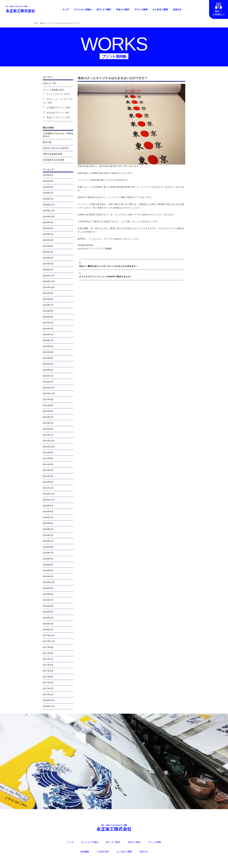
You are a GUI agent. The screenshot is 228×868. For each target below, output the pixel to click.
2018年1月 (48, 629)
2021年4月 (48, 470)
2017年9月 (48, 647)
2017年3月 (48, 683)
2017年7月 (48, 659)
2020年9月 (48, 506)
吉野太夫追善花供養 (53, 154)
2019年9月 (48, 547)
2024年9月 (48, 293)
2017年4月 (48, 677)
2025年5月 (48, 246)
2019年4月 (48, 570)
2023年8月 (48, 352)
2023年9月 (48, 346)
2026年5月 (48, 175)
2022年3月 (48, 423)
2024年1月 (48, 340)
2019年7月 (48, 553)
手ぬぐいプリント (55, 117)
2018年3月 (48, 618)
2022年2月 (48, 429)
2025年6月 (48, 240)
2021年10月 (49, 447)
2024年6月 (48, 311)
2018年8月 (48, 594)
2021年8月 (48, 452)
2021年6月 (48, 458)
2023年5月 (48, 364)
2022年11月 (49, 393)
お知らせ (177, 9)
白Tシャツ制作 (104, 9)
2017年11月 (49, 641)
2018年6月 (48, 606)
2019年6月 (48, 559)
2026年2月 (48, 193)
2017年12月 (49, 635)
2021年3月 (48, 476)
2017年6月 (48, 665)
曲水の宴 (47, 142)
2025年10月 (49, 217)
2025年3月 (48, 258)
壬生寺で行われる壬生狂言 (56, 148)
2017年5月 (48, 671)
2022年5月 (48, 411)
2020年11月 (49, 500)
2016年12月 (49, 700)
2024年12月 (49, 276)
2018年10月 (49, 582)
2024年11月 (49, 281)
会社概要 (85, 852)
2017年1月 (48, 694)
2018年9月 (48, 588)
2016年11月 (49, 706)
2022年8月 (48, 405)
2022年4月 (48, 417)
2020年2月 (48, 535)
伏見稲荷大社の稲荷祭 (54, 160)
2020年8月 (48, 511)
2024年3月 (48, 329)
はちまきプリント (86, 249)
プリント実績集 (104, 249)
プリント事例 (141, 9)
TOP (36, 23)
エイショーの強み (83, 9)
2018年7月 (48, 600)
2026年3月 (48, 187)
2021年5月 (48, 464)
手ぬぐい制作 (123, 9)
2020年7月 (48, 517)
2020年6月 (48, 523)
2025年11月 (49, 211)
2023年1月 (48, 382)
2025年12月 (49, 205)
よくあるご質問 (160, 9)
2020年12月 (49, 494)
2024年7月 (48, 305)
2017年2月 (48, 688)
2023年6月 (48, 358)
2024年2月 (48, 334)
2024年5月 (48, 317)
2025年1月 (48, 270)
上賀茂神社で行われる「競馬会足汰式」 (58, 135)
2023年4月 (48, 370)
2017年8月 (48, 653)
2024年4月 (48, 323)
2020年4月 (48, 529)
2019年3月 (48, 576)
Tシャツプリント (55, 94)
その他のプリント (55, 108)
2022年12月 (49, 388)
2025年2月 (48, 264)
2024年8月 (48, 299)
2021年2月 (48, 482)
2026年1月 (48, 199)
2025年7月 (48, 234)
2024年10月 (49, 287)
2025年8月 (48, 228)
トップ (66, 9)
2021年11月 (49, 441)
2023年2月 (48, 376)
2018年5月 (48, 612)
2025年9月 (48, 222)
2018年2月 (48, 624)
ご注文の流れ (103, 852)
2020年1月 (48, 541)
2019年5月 (48, 565)
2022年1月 (48, 435)
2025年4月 (48, 252)
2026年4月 (48, 181)
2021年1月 (48, 488)
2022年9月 (48, 399)
